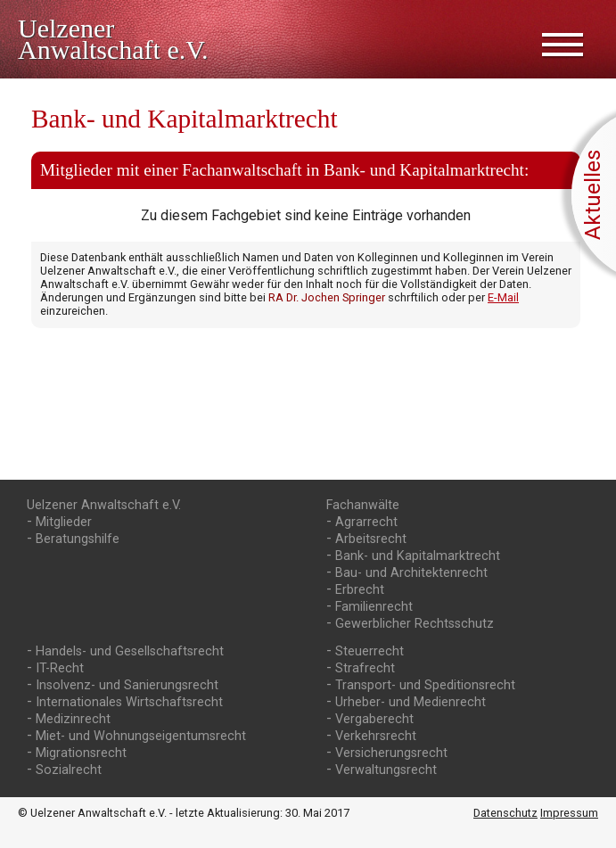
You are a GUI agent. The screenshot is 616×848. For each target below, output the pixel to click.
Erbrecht (360, 590)
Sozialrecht (69, 770)
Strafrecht (365, 668)
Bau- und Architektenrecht (411, 573)
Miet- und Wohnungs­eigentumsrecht (141, 736)
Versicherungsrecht (391, 753)
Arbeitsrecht (371, 539)
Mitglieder (64, 522)
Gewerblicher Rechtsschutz (415, 624)
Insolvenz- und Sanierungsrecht (127, 685)
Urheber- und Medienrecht (411, 702)
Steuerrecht (370, 651)
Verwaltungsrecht (386, 770)
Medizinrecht (73, 719)
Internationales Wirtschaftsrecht (129, 702)
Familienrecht (374, 607)
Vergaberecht (374, 719)
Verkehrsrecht (376, 736)
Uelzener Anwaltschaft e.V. (104, 505)
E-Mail (503, 297)
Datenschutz (505, 813)
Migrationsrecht (81, 753)
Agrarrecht (366, 522)
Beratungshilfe (78, 539)
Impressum (569, 813)
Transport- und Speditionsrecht (425, 685)
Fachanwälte (363, 505)
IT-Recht (60, 668)
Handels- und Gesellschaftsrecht (130, 651)
